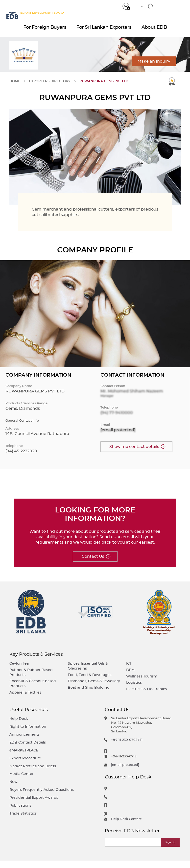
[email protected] (118, 430)
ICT (129, 663)
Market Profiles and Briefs (33, 766)
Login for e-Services (126, 6)
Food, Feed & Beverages (90, 675)
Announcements (24, 735)
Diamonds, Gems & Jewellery (94, 681)
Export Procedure (25, 758)
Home (15, 81)
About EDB (154, 30)
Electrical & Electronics (146, 689)
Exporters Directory (50, 81)
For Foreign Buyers (45, 30)
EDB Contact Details (28, 742)
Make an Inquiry (154, 61)
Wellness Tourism (142, 676)
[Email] (133, 842)
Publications (20, 806)
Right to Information (28, 727)
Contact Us (93, 556)
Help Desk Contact (126, 819)
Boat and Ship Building (89, 687)
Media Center (22, 774)
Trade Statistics (23, 813)
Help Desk (19, 719)
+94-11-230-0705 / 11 (127, 740)
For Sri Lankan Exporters (104, 30)
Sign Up (170, 843)
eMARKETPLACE (24, 750)
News (14, 782)
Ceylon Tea (19, 663)
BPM (130, 670)
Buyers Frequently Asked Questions (42, 790)
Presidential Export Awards (34, 798)
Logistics (134, 683)
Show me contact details (134, 447)
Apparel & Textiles (25, 692)
